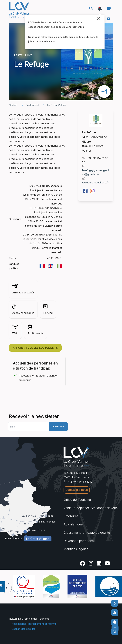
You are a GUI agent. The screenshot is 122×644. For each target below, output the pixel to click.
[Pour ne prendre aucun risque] (115, 613)
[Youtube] (109, 19)
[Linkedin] (99, 563)
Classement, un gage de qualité (87, 533)
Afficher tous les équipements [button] (35, 348)
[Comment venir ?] (115, 603)
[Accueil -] (19, 10)
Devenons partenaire (79, 541)
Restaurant (32, 105)
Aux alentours (74, 524)
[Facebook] (83, 563)
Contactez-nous (77, 490)
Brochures (71, 516)
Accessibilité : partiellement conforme (34, 624)
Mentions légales (76, 549)
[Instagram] (91, 563)
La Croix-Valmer (57, 105)
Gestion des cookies (23, 629)
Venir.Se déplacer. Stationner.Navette (91, 508)
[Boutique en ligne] (115, 622)
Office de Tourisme (77, 500)
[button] (7, 588)
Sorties (13, 105)
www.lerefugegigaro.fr (96, 182)
